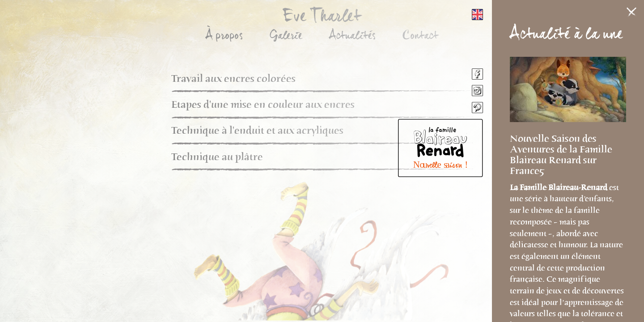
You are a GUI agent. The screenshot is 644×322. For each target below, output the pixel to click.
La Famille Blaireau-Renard (559, 187)
